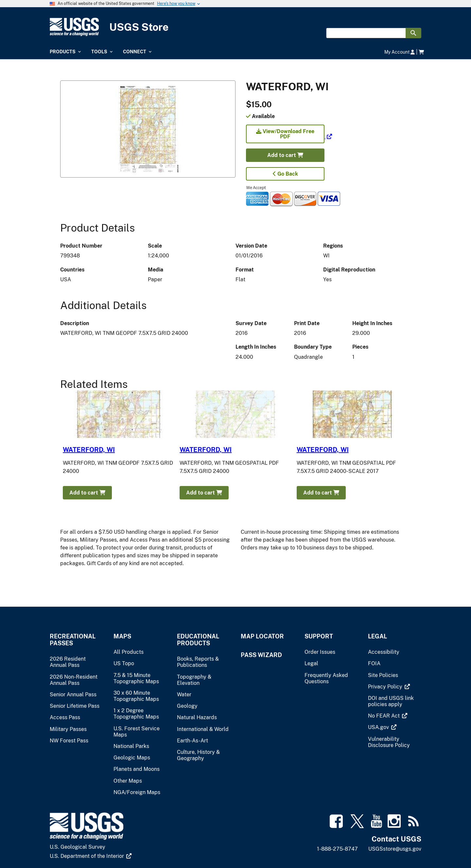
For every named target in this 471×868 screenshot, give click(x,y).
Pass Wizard (261, 655)
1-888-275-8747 (337, 849)
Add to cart (285, 155)
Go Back (285, 174)
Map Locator (262, 636)
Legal (377, 636)
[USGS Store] (235, 27)
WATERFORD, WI (89, 450)
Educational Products (198, 640)
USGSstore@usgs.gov (395, 849)
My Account (400, 52)
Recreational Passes (73, 640)
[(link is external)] (289, 137)
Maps (122, 636)
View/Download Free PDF (285, 134)
